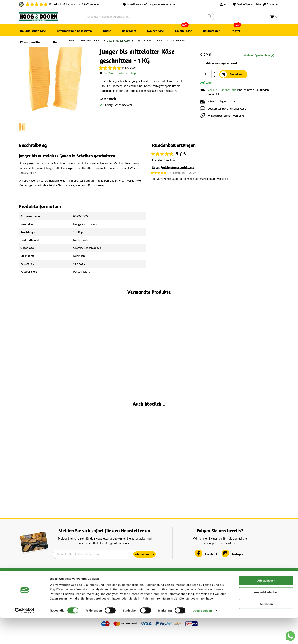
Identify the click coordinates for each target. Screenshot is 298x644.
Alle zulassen (266, 606)
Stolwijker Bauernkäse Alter (248, 468)
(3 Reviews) (259, 355)
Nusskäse (182, 349)
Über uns (156, 594)
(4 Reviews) (127, 355)
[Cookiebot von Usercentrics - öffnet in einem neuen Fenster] (25, 637)
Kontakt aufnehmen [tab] (233, 589)
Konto (227, 4)
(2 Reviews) (62, 355)
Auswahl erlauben (266, 618)
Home (22, 40)
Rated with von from (74, 4)
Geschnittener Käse (68, 40)
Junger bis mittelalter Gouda (116, 349)
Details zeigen (202, 636)
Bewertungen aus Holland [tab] (40, 589)
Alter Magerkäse (50, 349)
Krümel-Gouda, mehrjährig (50, 468)
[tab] (216, 144)
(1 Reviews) (129, 66)
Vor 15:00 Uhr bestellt (222, 88)
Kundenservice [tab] (163, 589)
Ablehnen (266, 630)
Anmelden (273, 4)
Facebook (212, 568)
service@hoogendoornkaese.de (155, 4)
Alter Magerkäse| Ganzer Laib (116, 468)
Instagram (239, 568)
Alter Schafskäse (248, 349)
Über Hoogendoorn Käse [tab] (104, 589)
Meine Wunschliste (249, 4)
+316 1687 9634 (227, 594)
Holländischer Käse (41, 40)
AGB (88, 594)
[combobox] (149, 17)
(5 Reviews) (62, 475)
